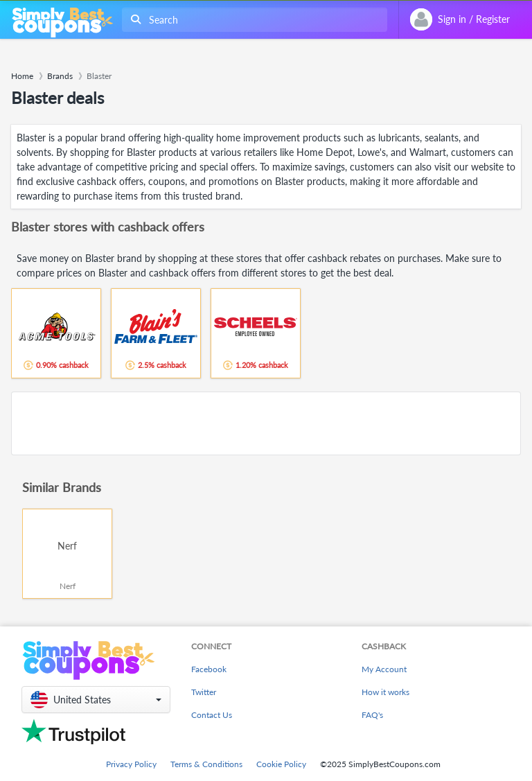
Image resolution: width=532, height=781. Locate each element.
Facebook (209, 669)
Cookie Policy (281, 764)
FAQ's (372, 715)
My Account (384, 669)
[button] (96, 700)
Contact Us (212, 715)
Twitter (204, 692)
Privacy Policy (131, 764)
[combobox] (252, 20)
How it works (385, 692)
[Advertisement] (266, 423)
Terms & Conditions (206, 764)
